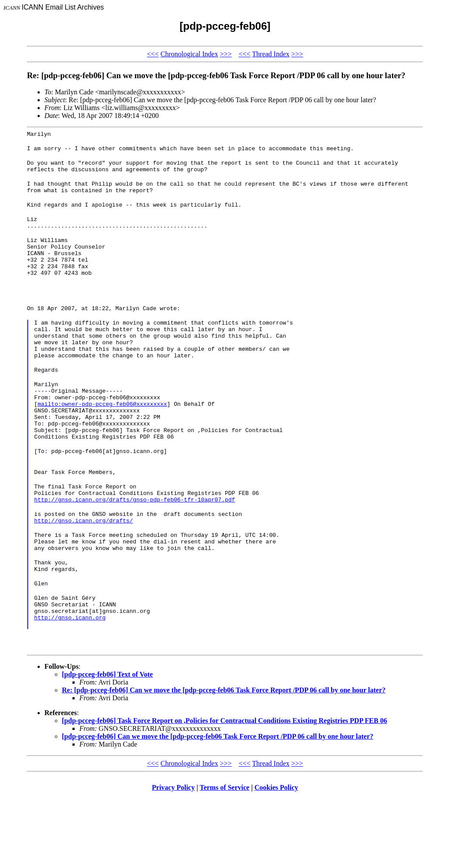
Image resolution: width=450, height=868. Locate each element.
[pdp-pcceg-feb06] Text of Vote (107, 744)
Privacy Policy (173, 857)
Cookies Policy (276, 857)
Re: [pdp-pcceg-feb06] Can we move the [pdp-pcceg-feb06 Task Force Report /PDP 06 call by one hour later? (224, 759)
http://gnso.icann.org (70, 685)
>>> (226, 54)
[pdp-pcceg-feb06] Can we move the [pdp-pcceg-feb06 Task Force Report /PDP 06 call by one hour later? (218, 806)
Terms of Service (224, 857)
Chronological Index (189, 54)
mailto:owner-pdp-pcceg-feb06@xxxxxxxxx (102, 442)
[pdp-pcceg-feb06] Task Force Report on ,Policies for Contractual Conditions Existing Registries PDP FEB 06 (225, 790)
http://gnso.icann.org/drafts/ (83, 575)
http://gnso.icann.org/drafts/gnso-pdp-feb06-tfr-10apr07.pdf (134, 552)
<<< (153, 54)
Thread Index (271, 54)
